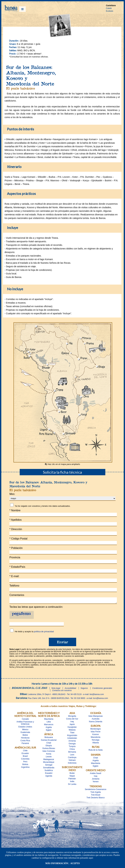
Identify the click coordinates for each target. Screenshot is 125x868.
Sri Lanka (72, 785)
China (72, 750)
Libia (49, 723)
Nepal (72, 777)
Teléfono (14, 586)
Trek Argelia (96, 793)
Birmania (72, 753)
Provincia (15, 557)
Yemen (96, 783)
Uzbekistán (72, 739)
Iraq (72, 723)
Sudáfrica (49, 771)
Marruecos (49, 725)
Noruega (96, 741)
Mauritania (49, 720)
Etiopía (49, 747)
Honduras (25, 739)
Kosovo (96, 735)
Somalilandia (49, 769)
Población (16, 548)
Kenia (49, 755)
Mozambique (49, 763)
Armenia (72, 742)
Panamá (25, 744)
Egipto (49, 731)
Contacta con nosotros (62, 691)
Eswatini (49, 774)
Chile (25, 752)
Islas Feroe (96, 733)
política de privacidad (44, 632)
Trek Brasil (96, 796)
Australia (96, 720)
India (72, 782)
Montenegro (96, 730)
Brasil (25, 757)
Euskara (110, 11)
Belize (25, 736)
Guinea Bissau (49, 749)
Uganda (49, 777)
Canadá (25, 720)
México (25, 730)
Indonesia (72, 764)
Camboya (72, 758)
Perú (25, 763)
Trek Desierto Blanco (96, 799)
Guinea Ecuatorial (49, 741)
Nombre (15, 510)
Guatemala (25, 733)
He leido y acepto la (34, 632)
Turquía (72, 747)
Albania (96, 744)
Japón (72, 725)
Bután (72, 774)
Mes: (12, 494)
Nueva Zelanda (95, 723)
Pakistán (72, 780)
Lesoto (49, 758)
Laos (72, 756)
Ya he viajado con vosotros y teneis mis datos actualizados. (42, 506)
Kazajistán (72, 728)
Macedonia (96, 738)
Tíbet (72, 734)
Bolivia (25, 765)
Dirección (16, 529)
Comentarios (17, 595)
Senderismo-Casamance (96, 790)
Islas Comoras (49, 752)
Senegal (49, 766)
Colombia (25, 760)
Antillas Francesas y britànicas (25, 724)
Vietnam (72, 761)
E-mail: (14, 576)
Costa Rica (25, 742)
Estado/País (17, 567)
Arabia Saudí (95, 774)
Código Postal (18, 539)
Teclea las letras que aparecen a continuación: (36, 608)
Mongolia (72, 717)
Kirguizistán (72, 736)
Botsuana (49, 738)
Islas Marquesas (96, 717)
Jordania (96, 780)
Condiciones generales (102, 689)
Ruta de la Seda (96, 751)
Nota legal (56, 689)
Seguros (84, 689)
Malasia (72, 731)
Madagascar (49, 760)
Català (109, 8)
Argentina (25, 768)
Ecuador (25, 754)
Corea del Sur (72, 720)
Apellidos (16, 520)
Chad (49, 744)
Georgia (72, 745)
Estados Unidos (25, 728)
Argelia (49, 728)
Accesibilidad (70, 689)
